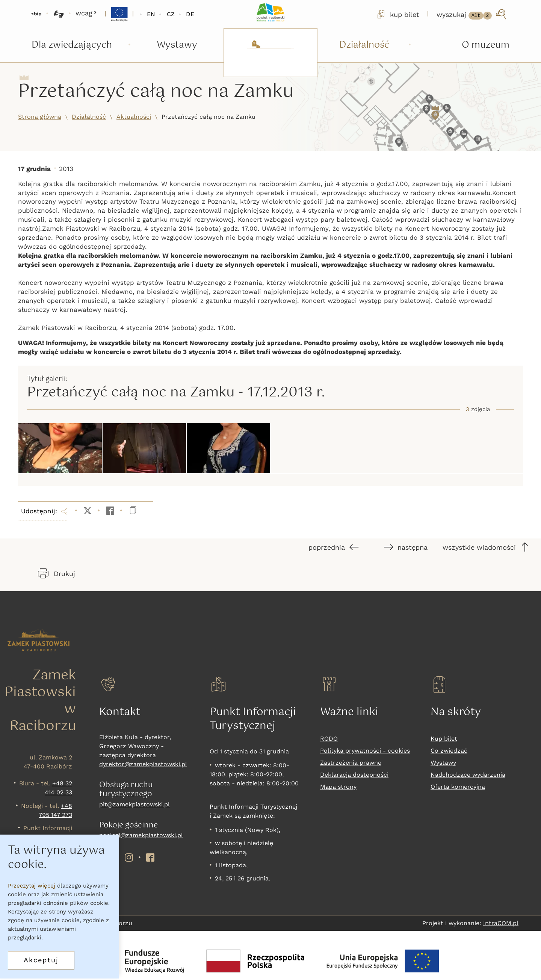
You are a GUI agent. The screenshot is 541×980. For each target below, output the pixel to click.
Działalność (89, 117)
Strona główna (40, 117)
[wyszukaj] (472, 14)
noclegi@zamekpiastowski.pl (141, 835)
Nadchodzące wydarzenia (468, 775)
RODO (329, 739)
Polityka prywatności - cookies (365, 751)
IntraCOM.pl (501, 923)
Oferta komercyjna (458, 787)
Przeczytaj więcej (32, 888)
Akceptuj (41, 963)
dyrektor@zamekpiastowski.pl (143, 764)
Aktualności (134, 117)
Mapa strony (338, 787)
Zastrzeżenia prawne (351, 763)
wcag (86, 13)
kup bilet (397, 14)
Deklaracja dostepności (354, 775)
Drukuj (57, 573)
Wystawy (443, 763)
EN (151, 14)
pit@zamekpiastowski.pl (134, 804)
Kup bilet (444, 739)
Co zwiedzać (449, 751)
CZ (171, 14)
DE (190, 14)
